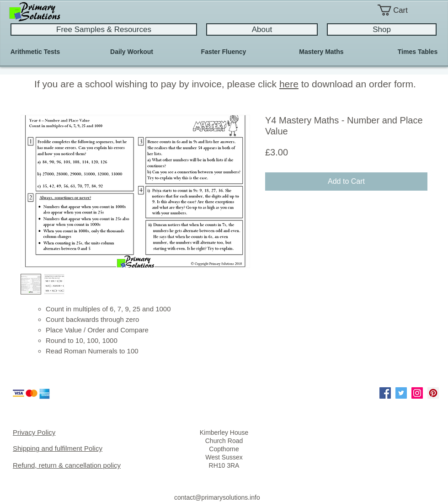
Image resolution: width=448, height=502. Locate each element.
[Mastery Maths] (321, 52)
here (289, 84)
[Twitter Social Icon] (401, 393)
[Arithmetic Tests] (35, 52)
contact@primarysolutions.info (217, 497)
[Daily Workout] (132, 52)
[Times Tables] (418, 52)
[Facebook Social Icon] (385, 393)
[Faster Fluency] (224, 52)
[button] (400, 10)
